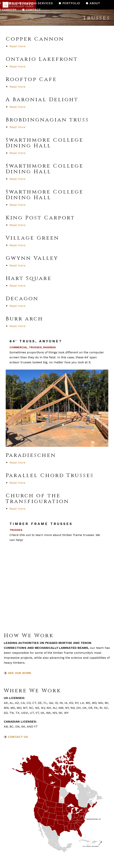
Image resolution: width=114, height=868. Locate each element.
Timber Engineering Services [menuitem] (27, 3)
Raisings (49, 347)
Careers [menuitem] (9, 10)
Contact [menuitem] (33, 10)
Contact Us (18, 737)
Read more (17, 46)
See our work (20, 673)
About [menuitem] (95, 3)
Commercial (19, 347)
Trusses (35, 347)
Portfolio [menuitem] (71, 3)
